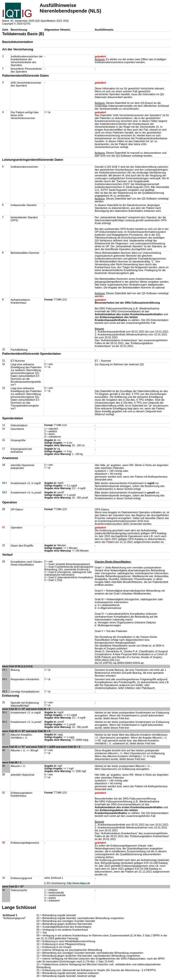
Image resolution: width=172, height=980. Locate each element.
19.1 (4, 483)
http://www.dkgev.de (78, 883)
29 (3, 766)
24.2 (4, 679)
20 (3, 509)
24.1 (4, 670)
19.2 (4, 492)
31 (3, 793)
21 (3, 527)
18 (3, 465)
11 (3, 361)
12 (3, 364)
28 (3, 750)
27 (3, 735)
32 (3, 843)
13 (3, 388)
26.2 (4, 722)
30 (3, 775)
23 (3, 562)
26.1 (4, 712)
